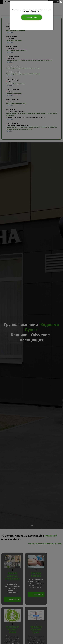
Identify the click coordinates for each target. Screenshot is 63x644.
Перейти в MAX (32, 17)
